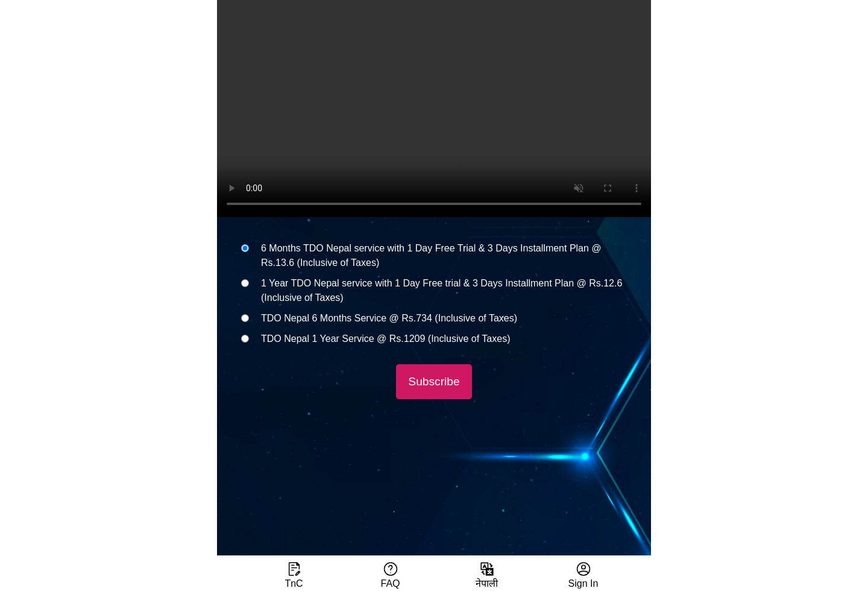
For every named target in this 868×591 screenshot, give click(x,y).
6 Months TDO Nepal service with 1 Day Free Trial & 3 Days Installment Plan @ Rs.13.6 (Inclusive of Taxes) (431, 255)
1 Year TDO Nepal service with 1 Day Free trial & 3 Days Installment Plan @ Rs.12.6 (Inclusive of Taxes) (442, 290)
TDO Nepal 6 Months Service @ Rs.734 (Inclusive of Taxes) (389, 318)
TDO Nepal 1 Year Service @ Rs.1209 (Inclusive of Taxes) (385, 339)
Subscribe (434, 381)
